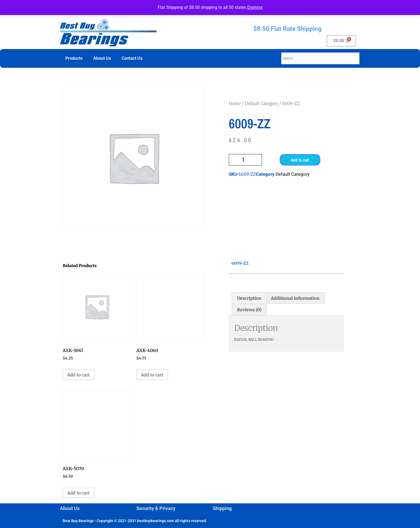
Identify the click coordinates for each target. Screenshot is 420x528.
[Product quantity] (245, 160)
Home (235, 103)
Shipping (222, 508)
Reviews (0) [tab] (249, 310)
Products (74, 58)
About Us (102, 58)
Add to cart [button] (78, 375)
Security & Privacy (156, 508)
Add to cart (300, 160)
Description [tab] (249, 298)
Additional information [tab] (295, 298)
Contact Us (132, 58)
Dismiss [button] (255, 7)
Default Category (262, 103)
